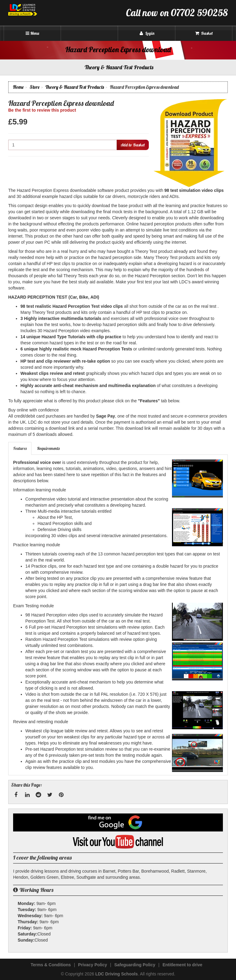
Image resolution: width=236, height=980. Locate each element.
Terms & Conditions (51, 965)
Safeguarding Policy (135, 965)
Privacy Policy (93, 965)
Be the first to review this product (42, 110)
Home (18, 87)
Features (20, 448)
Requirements (48, 448)
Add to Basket (133, 145)
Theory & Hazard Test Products (75, 87)
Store (35, 87)
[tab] (20, 448)
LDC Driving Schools (116, 974)
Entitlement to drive (182, 965)
